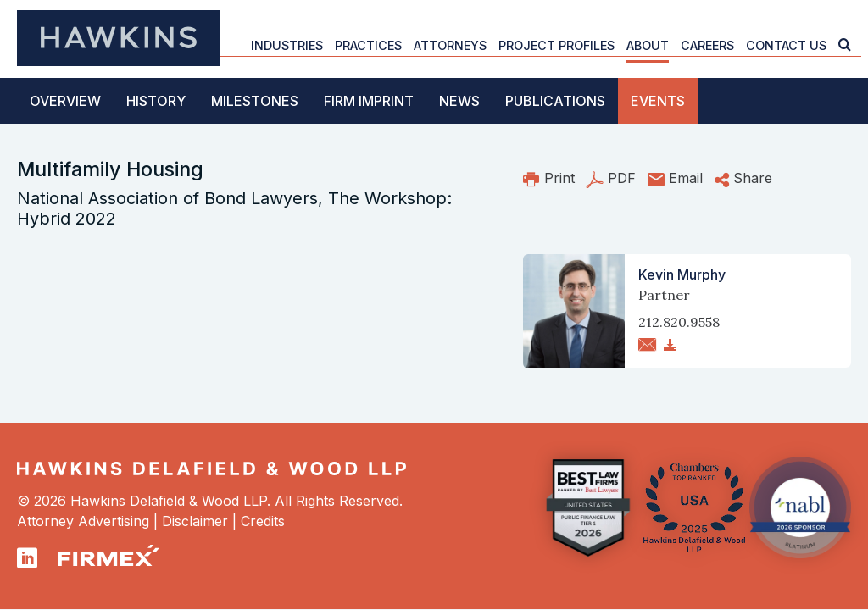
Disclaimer (195, 521)
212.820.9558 (679, 322)
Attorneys (450, 45)
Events (658, 101)
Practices (368, 45)
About (648, 45)
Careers (707, 45)
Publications (555, 101)
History (156, 101)
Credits (263, 521)
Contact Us (786, 45)
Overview (65, 101)
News (459, 101)
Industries (287, 45)
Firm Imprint (369, 101)
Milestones (255, 101)
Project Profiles (556, 45)
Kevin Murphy (682, 274)
